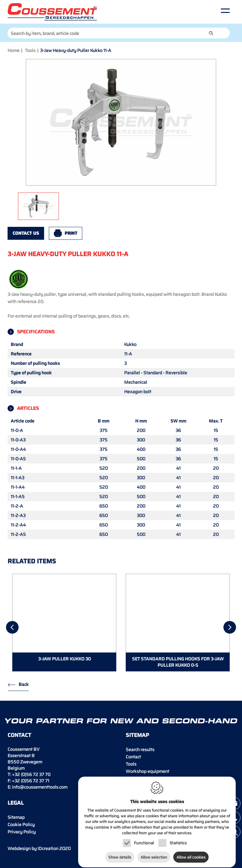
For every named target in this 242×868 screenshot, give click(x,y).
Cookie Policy (21, 825)
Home (14, 50)
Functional (144, 838)
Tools (30, 50)
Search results (140, 750)
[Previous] (12, 627)
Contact (133, 757)
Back (24, 684)
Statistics (178, 838)
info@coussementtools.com (40, 787)
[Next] (230, 627)
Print (71, 233)
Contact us (26, 233)
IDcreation (33, 848)
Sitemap (16, 817)
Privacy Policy (22, 832)
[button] (211, 33)
